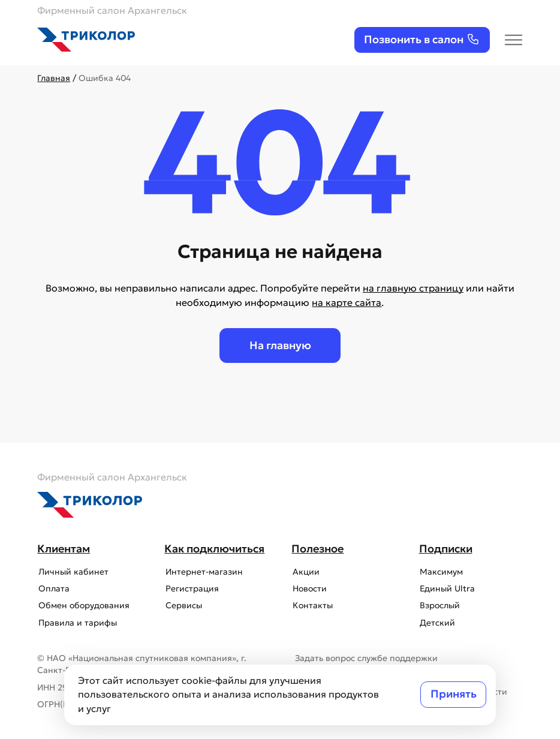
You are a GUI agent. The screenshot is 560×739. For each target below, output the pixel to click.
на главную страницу (413, 288)
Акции (305, 572)
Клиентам (64, 549)
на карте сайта (347, 303)
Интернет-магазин (203, 572)
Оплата (53, 589)
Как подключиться (214, 549)
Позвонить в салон (422, 39)
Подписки (446, 549)
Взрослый (439, 606)
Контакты (311, 606)
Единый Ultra (447, 589)
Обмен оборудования (83, 606)
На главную (280, 346)
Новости (308, 589)
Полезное (317, 549)
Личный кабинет (72, 572)
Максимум (441, 572)
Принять (454, 694)
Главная (54, 78)
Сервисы (183, 606)
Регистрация (191, 589)
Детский (437, 623)
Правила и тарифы (76, 623)
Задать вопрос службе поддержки (366, 658)
